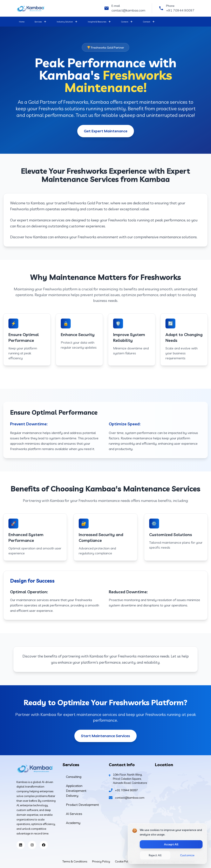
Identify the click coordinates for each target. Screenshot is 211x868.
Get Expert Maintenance (106, 131)
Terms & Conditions (75, 861)
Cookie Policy (123, 861)
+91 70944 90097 (180, 10)
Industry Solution (65, 22)
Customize (187, 855)
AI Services (74, 814)
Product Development (82, 805)
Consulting (74, 777)
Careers (125, 22)
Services (38, 22)
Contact (147, 22)
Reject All (155, 855)
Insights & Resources (97, 22)
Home (22, 22)
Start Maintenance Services (105, 736)
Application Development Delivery (76, 791)
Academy (73, 823)
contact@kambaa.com (128, 10)
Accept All (171, 844)
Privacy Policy (101, 861)
